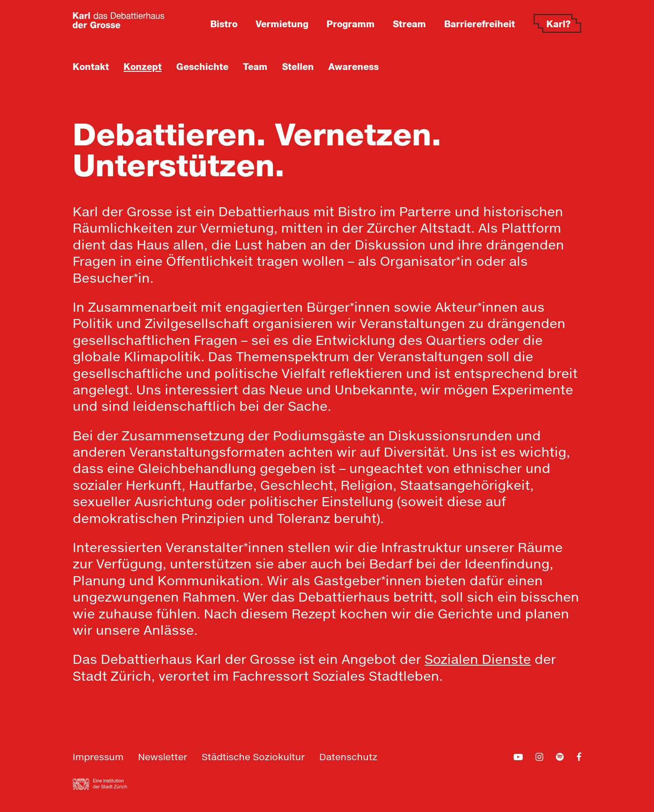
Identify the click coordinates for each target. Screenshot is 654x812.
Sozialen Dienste (478, 660)
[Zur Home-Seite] (119, 20)
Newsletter (163, 757)
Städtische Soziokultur (253, 757)
